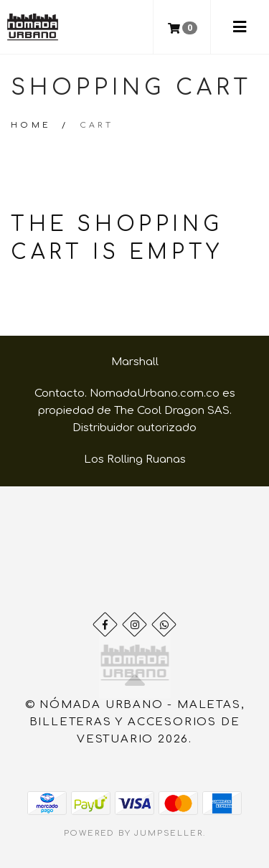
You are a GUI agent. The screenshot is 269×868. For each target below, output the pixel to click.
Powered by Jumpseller (133, 833)
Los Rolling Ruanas (135, 459)
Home (31, 125)
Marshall (135, 362)
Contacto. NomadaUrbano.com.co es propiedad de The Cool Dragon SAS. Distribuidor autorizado (135, 411)
